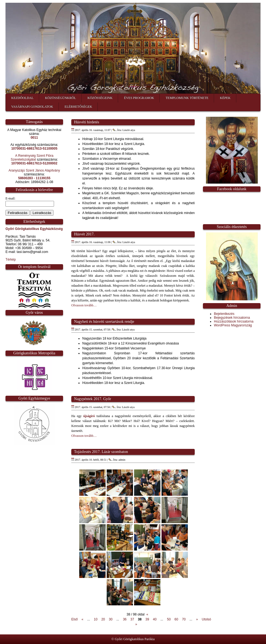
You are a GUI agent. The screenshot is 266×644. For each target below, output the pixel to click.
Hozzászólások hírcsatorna (234, 321)
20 (103, 619)
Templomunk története (187, 98)
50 (169, 619)
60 (176, 619)
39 (147, 619)
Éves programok (139, 98)
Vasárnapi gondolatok (32, 107)
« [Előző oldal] (82, 619)
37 (132, 619)
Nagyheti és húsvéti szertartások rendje (104, 322)
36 (125, 619)
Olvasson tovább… (84, 305)
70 (184, 619)
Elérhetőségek (79, 107)
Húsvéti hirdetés (87, 122)
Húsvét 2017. (84, 234)
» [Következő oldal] (197, 619)
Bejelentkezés (224, 314)
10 (96, 619)
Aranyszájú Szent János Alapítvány (34, 170)
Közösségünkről (60, 98)
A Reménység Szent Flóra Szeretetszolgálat (32, 158)
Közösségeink (100, 98)
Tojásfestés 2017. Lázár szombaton (101, 452)
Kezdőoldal (22, 98)
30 (111, 619)
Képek (225, 98)
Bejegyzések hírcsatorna (232, 318)
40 (155, 619)
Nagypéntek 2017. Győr (93, 399)
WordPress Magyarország (233, 325)
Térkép (11, 260)
